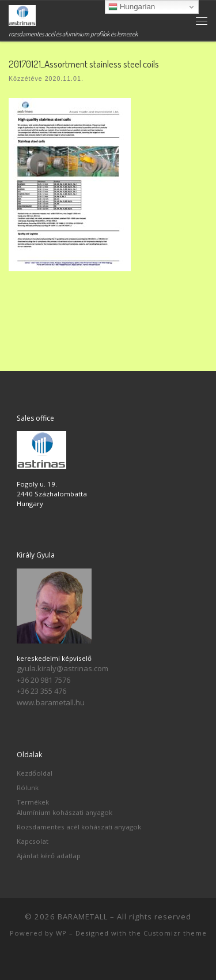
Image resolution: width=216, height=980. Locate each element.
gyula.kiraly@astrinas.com (62, 668)
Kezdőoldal (35, 773)
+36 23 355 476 (41, 691)
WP (61, 933)
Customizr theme (175, 933)
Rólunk (28, 788)
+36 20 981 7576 (43, 680)
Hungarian (132, 7)
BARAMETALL (83, 917)
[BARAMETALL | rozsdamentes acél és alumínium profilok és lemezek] (22, 14)
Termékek (33, 802)
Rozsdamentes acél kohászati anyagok (79, 827)
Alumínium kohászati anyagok (65, 812)
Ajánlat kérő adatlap (49, 856)
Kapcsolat (33, 841)
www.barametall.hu (51, 702)
